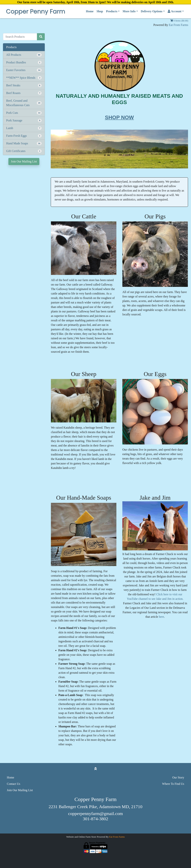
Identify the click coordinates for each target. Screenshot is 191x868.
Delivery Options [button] (152, 11)
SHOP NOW (119, 117)
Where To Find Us (173, 784)
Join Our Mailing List (24, 161)
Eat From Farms (179, 25)
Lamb (10, 128)
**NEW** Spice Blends (21, 78)
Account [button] (175, 11)
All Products (14, 55)
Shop (100, 11)
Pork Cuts (12, 113)
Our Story (178, 777)
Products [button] (112, 11)
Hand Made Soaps (17, 143)
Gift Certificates (16, 151)
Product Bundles (16, 62)
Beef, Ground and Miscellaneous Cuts (18, 103)
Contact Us (14, 784)
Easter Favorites (16, 70)
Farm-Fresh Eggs (17, 136)
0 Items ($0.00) (179, 21)
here (162, 617)
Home (90, 11)
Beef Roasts (13, 93)
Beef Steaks (13, 85)
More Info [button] (129, 11)
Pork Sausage (14, 120)
